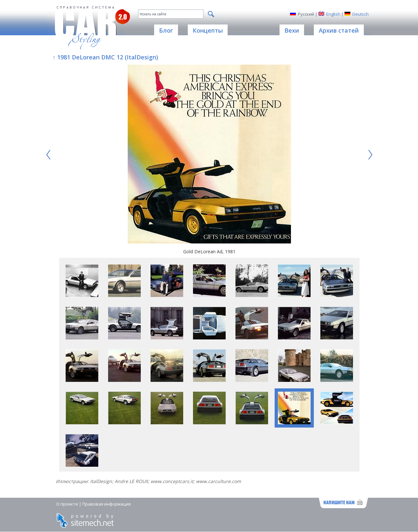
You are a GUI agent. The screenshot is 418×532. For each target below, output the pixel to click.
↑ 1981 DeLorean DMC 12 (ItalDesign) (105, 57)
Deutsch (361, 14)
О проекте (67, 504)
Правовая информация (106, 504)
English (333, 14)
